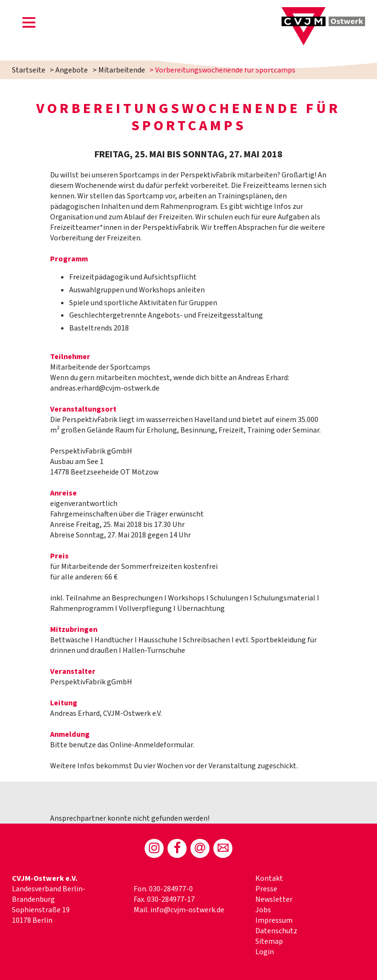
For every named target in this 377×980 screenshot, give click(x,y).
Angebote (72, 70)
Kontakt (269, 878)
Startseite (29, 70)
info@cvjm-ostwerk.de (187, 910)
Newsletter (274, 899)
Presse (266, 889)
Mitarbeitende (122, 70)
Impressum (274, 920)
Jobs (263, 910)
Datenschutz (276, 931)
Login (265, 952)
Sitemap (269, 941)
